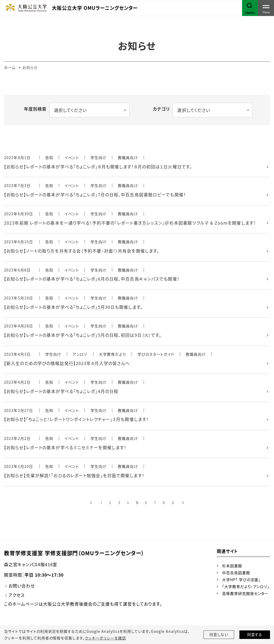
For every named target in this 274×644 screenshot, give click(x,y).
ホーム (10, 67)
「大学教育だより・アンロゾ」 (246, 588)
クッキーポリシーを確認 (105, 638)
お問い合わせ (22, 587)
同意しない (219, 635)
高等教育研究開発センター (245, 595)
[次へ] (183, 504)
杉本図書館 (232, 567)
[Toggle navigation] (266, 8)
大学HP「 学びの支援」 (241, 581)
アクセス (17, 597)
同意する (255, 635)
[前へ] (91, 504)
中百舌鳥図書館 (236, 574)
